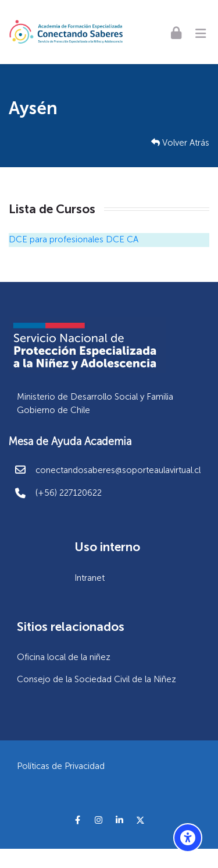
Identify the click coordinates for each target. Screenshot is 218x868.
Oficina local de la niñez (64, 657)
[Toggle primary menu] (201, 32)
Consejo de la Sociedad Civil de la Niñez (97, 679)
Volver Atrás (180, 143)
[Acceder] (176, 32)
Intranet (90, 578)
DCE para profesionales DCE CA (74, 239)
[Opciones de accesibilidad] (188, 838)
